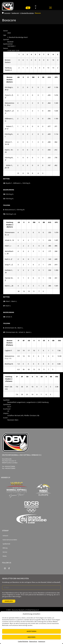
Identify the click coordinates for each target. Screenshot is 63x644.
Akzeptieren (31, 631)
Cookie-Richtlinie (23, 641)
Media (5, 556)
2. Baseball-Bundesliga (27, 13)
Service (5, 552)
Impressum (42, 641)
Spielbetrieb (15, 13)
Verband (5, 536)
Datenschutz (33, 641)
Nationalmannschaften (10, 540)
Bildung (5, 548)
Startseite (7, 13)
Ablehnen (31, 637)
